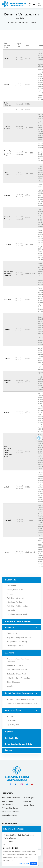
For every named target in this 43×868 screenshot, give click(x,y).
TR (39, 4)
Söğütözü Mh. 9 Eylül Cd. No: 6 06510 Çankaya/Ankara (19, 836)
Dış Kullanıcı (12, 720)
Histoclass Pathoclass (11, 812)
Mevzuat (10, 594)
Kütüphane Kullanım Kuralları (18, 614)
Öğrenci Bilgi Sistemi (11, 808)
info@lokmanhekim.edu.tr (14, 845)
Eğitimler (9, 732)
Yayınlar (10, 686)
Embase (7, 552)
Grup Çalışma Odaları (15, 646)
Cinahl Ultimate (7, 174)
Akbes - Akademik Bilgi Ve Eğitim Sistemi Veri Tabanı (8, 452)
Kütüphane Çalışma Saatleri (18, 621)
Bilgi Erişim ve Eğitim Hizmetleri (19, 638)
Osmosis (7, 195)
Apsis (32, 798)
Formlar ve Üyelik (13, 711)
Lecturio (7, 330)
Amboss (7, 412)
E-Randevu (28, 801)
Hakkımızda (10, 580)
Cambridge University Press (8, 153)
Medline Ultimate (7, 127)
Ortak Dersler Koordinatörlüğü (7, 803)
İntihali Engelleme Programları (18, 678)
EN (39, 5)
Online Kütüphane (8, 104)
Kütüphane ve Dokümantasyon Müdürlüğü (22, 23)
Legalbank (7, 110)
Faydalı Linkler (12, 738)
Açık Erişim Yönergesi (15, 598)
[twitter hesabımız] (27, 784)
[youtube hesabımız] (32, 784)
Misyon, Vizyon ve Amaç (16, 590)
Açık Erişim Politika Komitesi (18, 606)
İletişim (9, 750)
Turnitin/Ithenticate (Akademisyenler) (21, 699)
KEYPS (6, 798)
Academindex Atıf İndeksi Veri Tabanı (9, 274)
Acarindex (7, 300)
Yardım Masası (29, 805)
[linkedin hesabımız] (16, 784)
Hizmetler (10, 628)
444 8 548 (8, 842)
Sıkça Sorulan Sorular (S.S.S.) (19, 744)
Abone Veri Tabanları (15, 666)
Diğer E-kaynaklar (14, 682)
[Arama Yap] (30, 5)
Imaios (6, 59)
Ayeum (6, 85)
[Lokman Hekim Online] (39, 438)
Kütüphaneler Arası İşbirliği (17, 642)
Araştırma (10, 653)
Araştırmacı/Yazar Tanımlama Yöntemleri (18, 660)
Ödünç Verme (12, 633)
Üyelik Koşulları (13, 725)
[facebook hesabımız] (11, 784)
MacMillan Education (11, 815)
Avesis (26, 798)
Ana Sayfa (20, 18)
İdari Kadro (11, 610)
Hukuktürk (8, 245)
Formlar (10, 716)
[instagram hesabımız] (22, 784)
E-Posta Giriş (15, 798)
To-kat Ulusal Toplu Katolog (17, 674)
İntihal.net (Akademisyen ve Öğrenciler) (22, 703)
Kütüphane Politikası (15, 602)
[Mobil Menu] (34, 5)
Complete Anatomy (8, 218)
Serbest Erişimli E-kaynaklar (18, 670)
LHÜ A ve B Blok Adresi (13, 829)
